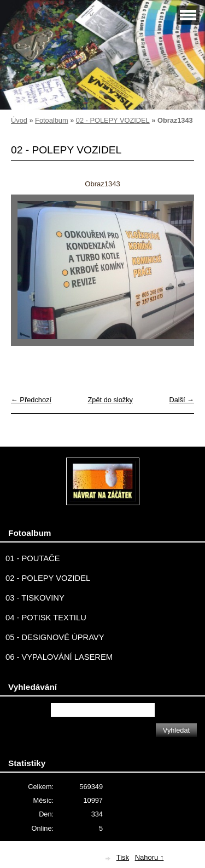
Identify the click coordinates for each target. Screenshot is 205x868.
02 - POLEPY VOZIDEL (113, 120)
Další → (181, 400)
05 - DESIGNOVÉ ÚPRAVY (55, 637)
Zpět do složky (110, 400)
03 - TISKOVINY (35, 598)
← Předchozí (31, 400)
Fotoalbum (51, 120)
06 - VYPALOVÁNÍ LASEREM (59, 657)
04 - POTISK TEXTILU (46, 618)
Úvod (19, 120)
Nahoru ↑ (150, 857)
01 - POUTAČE (33, 558)
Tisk (123, 857)
